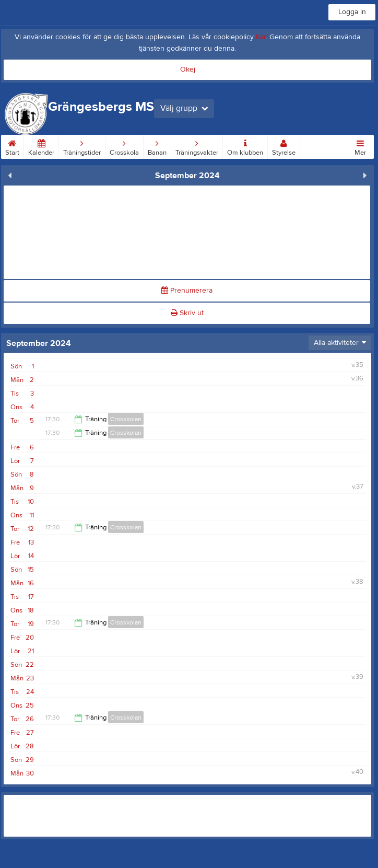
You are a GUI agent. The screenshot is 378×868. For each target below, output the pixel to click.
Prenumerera (187, 291)
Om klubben (245, 146)
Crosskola (124, 146)
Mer (360, 146)
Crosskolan (126, 419)
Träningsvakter (197, 146)
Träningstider (82, 146)
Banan (157, 146)
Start (12, 146)
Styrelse (284, 146)
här (261, 37)
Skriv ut (187, 313)
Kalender (41, 146)
